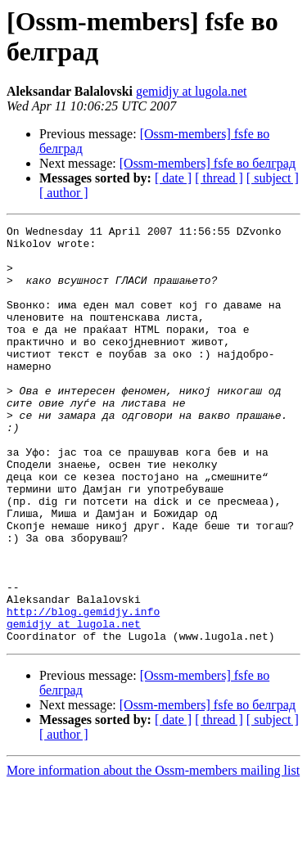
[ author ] (64, 193)
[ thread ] (219, 178)
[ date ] (173, 178)
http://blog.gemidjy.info (83, 690)
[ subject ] (273, 178)
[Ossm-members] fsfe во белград (208, 163)
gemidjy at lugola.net (192, 91)
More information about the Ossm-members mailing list (153, 854)
